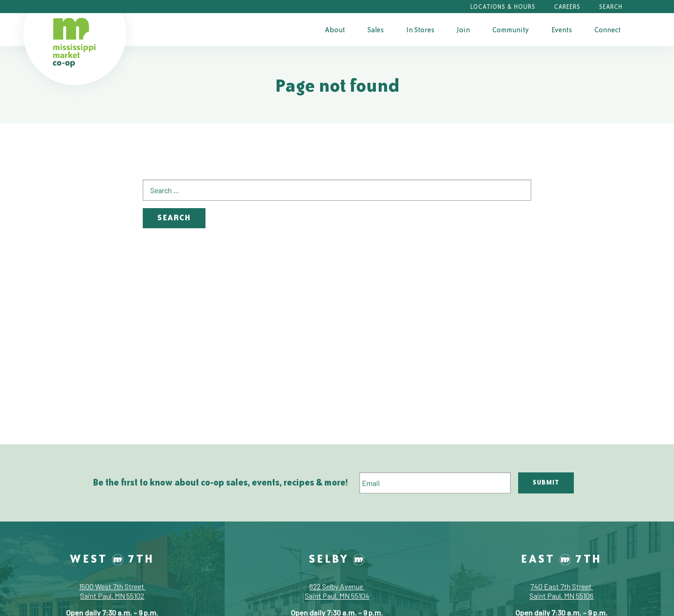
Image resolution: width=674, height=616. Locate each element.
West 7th (112, 558)
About (335, 30)
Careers (567, 7)
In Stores (420, 30)
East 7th (561, 558)
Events (562, 30)
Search (611, 7)
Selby (337, 558)
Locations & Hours (503, 7)
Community (511, 30)
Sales (376, 30)
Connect (608, 30)
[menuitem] (335, 29)
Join (463, 30)
